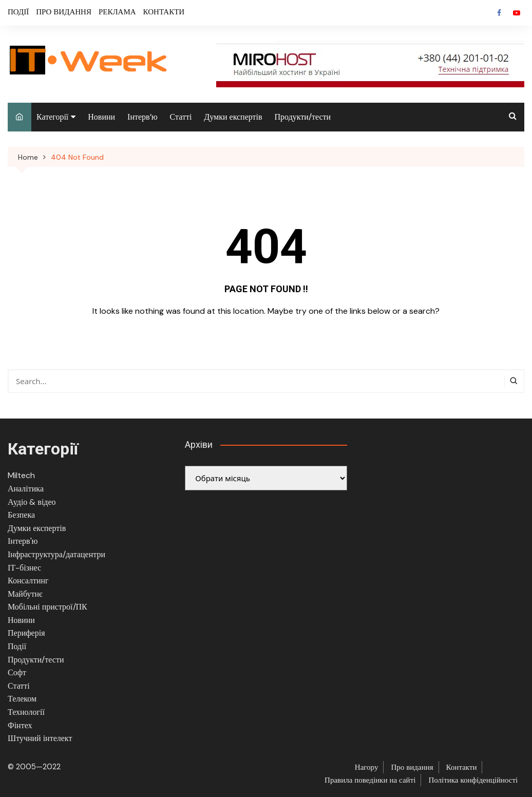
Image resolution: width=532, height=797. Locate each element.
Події (17, 646)
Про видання (412, 767)
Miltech (21, 475)
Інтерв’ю (142, 117)
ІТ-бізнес (24, 568)
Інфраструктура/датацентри (56, 554)
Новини (101, 117)
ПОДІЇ (18, 12)
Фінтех (20, 725)
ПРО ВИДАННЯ (64, 12)
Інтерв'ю (23, 541)
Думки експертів (233, 117)
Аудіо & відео (32, 502)
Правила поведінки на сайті (370, 780)
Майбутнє (25, 594)
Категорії (52, 117)
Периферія (26, 633)
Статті (181, 117)
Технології (26, 712)
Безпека (21, 515)
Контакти (462, 767)
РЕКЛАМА (117, 12)
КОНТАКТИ (164, 12)
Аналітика (26, 489)
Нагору (367, 767)
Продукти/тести (303, 117)
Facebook (499, 13)
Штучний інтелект (40, 738)
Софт (17, 672)
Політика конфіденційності (473, 780)
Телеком (22, 699)
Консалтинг (28, 581)
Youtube (517, 13)
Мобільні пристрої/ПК (47, 607)
